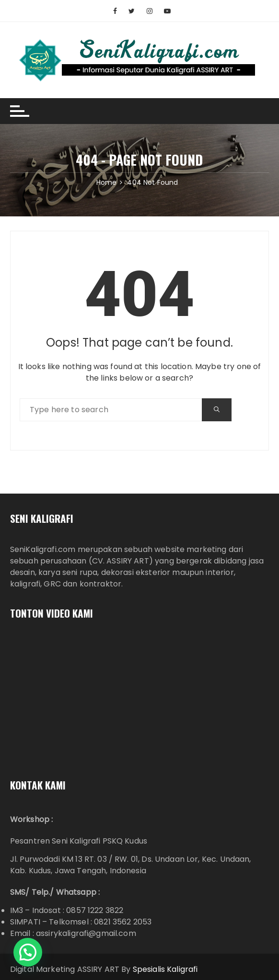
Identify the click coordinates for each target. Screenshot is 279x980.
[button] (28, 952)
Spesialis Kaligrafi (165, 969)
